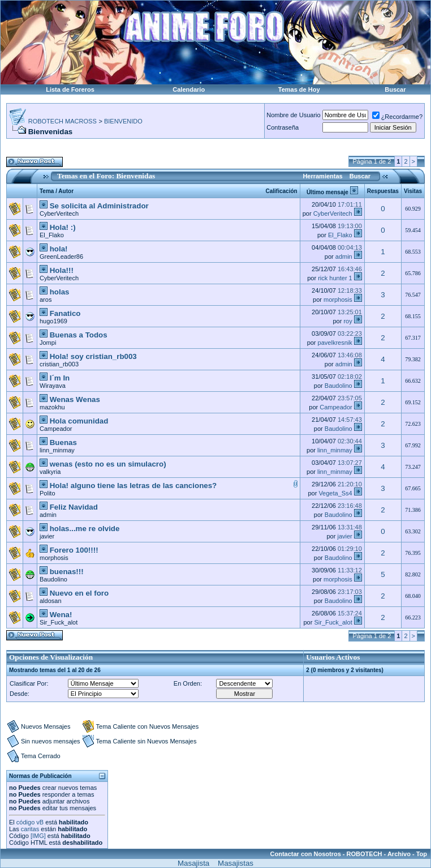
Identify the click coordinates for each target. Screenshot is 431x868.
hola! (59, 249)
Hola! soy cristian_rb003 (93, 356)
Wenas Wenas (75, 399)
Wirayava (53, 386)
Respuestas (383, 191)
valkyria (50, 472)
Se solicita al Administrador (99, 206)
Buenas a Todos (79, 335)
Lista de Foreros (70, 89)
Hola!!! (62, 270)
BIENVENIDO (123, 121)
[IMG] (38, 836)
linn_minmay (57, 450)
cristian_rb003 (59, 364)
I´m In (60, 378)
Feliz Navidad (74, 507)
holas (60, 292)
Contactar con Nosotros (306, 854)
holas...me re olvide (85, 529)
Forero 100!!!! (74, 550)
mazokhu (52, 407)
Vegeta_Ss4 (335, 493)
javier (47, 536)
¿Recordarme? (397, 117)
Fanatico (65, 313)
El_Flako (52, 235)
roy (348, 321)
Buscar (395, 89)
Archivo (399, 854)
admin (344, 256)
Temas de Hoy (299, 89)
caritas (30, 829)
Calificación (282, 191)
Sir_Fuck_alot (59, 622)
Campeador (336, 407)
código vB (30, 822)
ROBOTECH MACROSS (63, 121)
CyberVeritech (59, 213)
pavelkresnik (335, 343)
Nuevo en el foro (79, 593)
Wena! (61, 615)
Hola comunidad (79, 421)
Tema (47, 191)
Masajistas (236, 863)
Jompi (48, 343)
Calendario (189, 89)
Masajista (193, 863)
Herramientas (322, 176)
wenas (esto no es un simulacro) (108, 464)
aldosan (51, 601)
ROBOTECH (365, 854)
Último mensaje (327, 192)
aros (46, 300)
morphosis (338, 300)
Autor (66, 191)
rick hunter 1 (335, 278)
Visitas (413, 191)
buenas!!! (67, 572)
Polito (48, 493)
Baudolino (339, 386)
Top (422, 854)
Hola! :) (63, 227)
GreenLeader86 (61, 256)
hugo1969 (53, 321)
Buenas (63, 442)
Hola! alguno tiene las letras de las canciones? (133, 486)
